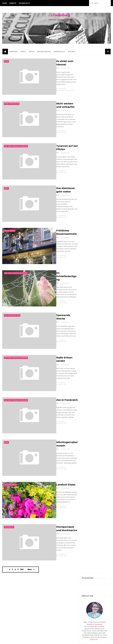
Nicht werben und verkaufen (93, 292)
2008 (86, 356)
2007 (86, 358)
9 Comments (55, 311)
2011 (86, 278)
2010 (86, 350)
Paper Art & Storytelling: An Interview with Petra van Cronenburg (91, 148)
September (90, 326)
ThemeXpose (14, 641)
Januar (89, 347)
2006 (86, 361)
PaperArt (13, 52)
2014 (86, 271)
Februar (89, 344)
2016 (86, 265)
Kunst (23, 52)
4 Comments (55, 222)
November (90, 283)
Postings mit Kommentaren (92, 205)
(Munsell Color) (96, 150)
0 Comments (55, 264)
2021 (86, 252)
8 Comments (55, 484)
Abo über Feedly (87, 198)
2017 (86, 263)
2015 (86, 268)
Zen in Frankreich (62, 415)
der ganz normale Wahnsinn (16, 151)
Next (30, 592)
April (88, 339)
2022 (86, 249)
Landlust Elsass (61, 504)
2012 (86, 276)
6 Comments (55, 134)
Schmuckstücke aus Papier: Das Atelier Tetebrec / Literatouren (93, 156)
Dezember (90, 281)
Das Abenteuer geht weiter (94, 299)
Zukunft (71, 52)
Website (13, 3)
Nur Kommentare (88, 201)
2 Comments (55, 175)
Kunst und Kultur (12, 107)
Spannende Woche (93, 308)
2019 (86, 257)
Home (4, 3)
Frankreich (9, 548)
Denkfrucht (59, 52)
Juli (87, 331)
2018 (86, 260)
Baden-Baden (10, 239)
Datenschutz (24, 3)
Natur (31, 52)
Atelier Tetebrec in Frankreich (96, 110)
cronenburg (61, 16)
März (88, 342)
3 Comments (55, 90)
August (89, 329)
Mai (88, 336)
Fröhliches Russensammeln (96, 302)
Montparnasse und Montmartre (93, 322)
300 (22, 592)
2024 (86, 247)
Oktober (89, 286)
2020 (86, 255)
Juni (88, 334)
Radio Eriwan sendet (94, 310)
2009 (86, 353)
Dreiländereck (10, 504)
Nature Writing (44, 52)
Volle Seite (85, 194)
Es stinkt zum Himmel (94, 288)
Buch (6, 63)
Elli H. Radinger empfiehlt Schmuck (94, 168)
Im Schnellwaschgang (62, 286)
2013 (86, 273)
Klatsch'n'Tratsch (12, 327)
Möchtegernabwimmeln (95, 315)
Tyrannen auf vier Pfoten (96, 295)
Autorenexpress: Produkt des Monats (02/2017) (92, 173)
